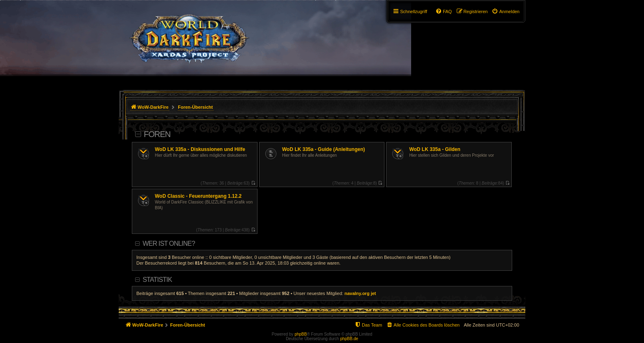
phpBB (301, 334)
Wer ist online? (169, 244)
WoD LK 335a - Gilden (435, 149)
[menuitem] (506, 11)
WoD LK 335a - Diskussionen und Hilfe (200, 149)
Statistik (157, 280)
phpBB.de (349, 339)
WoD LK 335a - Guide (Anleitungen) (324, 149)
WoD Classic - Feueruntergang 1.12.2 (198, 196)
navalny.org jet (360, 293)
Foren (157, 134)
